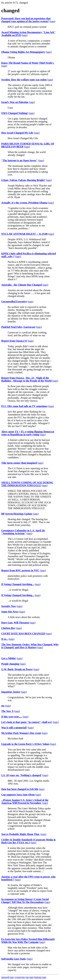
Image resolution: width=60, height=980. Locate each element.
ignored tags (8, 977)
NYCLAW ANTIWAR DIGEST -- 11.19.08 (24, 234)
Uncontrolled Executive (14, 302)
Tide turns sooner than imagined (19, 463)
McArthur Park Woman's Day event (21, 733)
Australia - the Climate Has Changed (22, 285)
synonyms (20, 977)
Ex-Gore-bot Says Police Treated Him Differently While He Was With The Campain (28, 941)
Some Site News (10, 612)
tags (52, 21)
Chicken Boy (8, 628)
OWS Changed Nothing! (15, 113)
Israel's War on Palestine (15, 102)
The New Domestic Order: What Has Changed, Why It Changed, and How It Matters (30, 646)
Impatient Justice (11, 692)
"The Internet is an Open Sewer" (19, 160)
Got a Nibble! (9, 658)
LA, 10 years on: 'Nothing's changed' (21, 775)
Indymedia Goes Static (14, 959)
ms (3, 706)
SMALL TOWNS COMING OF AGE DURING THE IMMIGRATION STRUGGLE (27, 484)
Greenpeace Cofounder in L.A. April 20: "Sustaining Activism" (23, 532)
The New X (7, 711)
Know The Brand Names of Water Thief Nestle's (28, 63)
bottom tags (40, 977)
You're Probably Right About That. (21, 834)
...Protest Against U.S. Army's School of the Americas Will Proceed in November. (25, 802)
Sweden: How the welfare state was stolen (24, 80)
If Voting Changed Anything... (18, 584)
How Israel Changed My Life (17, 133)
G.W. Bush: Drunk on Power (17, 669)
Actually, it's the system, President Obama (24, 203)
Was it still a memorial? (14, 728)
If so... (5, 639)
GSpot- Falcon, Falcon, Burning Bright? (23, 180)
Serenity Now (9, 606)
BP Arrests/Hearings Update (17, 514)
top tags (30, 977)
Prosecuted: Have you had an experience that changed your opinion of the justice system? (26, 20)
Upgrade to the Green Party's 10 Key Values (25, 744)
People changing (10, 664)
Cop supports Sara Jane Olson (18, 795)
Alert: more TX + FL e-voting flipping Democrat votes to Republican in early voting (28, 433)
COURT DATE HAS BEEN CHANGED (23, 634)
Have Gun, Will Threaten (15, 623)
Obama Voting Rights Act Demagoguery (23, 52)
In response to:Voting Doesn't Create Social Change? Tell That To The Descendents (25, 901)
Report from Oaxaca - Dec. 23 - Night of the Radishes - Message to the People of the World (26, 379)
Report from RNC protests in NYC (20, 570)
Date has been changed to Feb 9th (20, 789)
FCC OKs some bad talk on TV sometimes (24, 406)
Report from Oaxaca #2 (14, 341)
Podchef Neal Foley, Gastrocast (18, 327)
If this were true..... (12, 717)
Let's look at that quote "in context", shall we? (27, 722)
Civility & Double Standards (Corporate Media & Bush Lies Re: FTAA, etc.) (28, 841)
